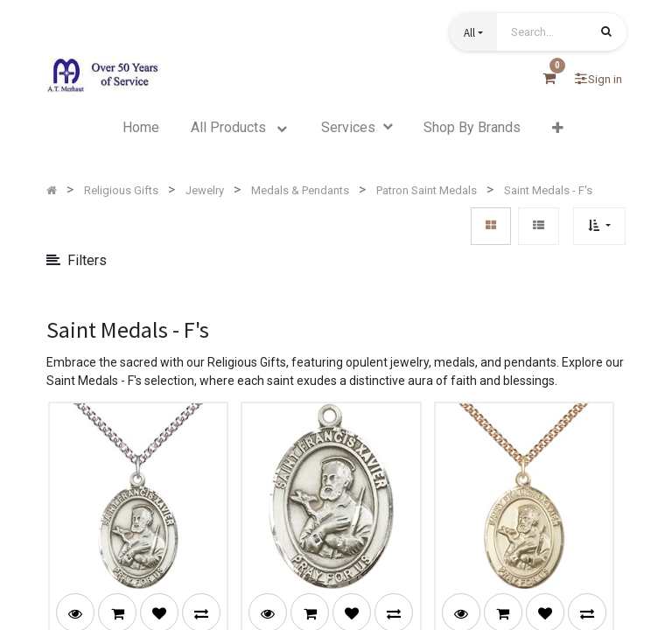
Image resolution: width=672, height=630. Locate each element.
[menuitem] (141, 128)
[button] (473, 32)
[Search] (606, 33)
